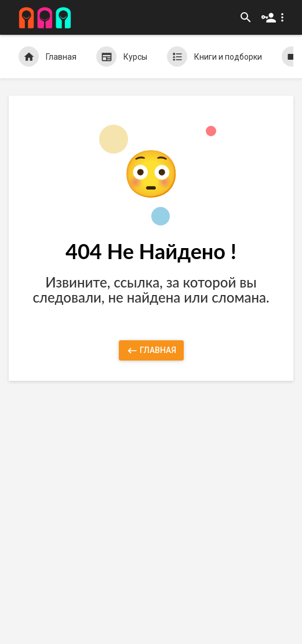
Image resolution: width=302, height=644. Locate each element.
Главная (48, 57)
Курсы (122, 57)
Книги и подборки (214, 57)
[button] (275, 17)
